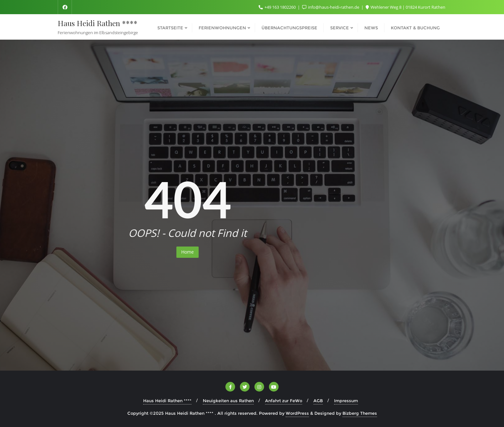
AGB (318, 401)
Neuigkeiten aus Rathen (228, 401)
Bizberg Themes (360, 413)
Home (188, 252)
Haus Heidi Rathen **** (167, 401)
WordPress (297, 413)
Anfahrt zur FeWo (284, 401)
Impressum (346, 401)
